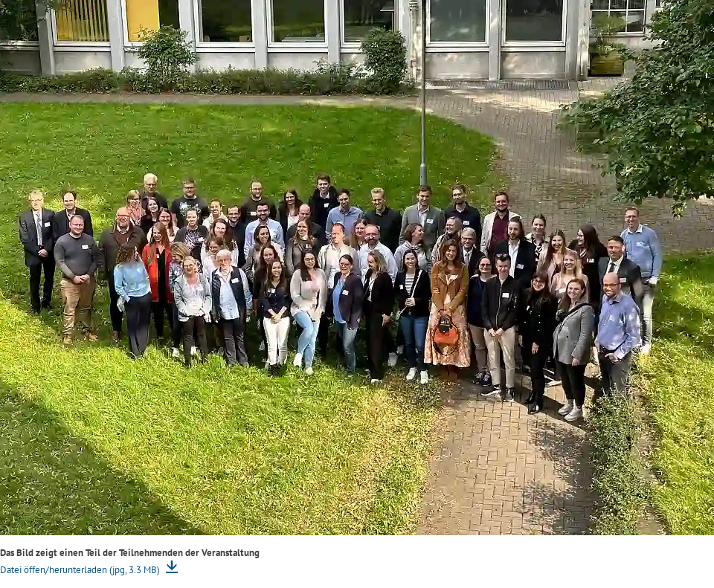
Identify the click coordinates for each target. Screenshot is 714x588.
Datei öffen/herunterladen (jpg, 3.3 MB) (81, 570)
